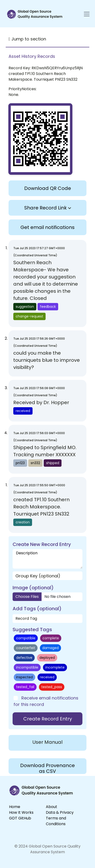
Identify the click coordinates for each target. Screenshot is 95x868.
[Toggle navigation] (84, 14)
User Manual (47, 742)
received (47, 677)
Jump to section (27, 39)
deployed (47, 658)
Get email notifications (47, 227)
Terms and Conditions (56, 821)
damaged (50, 648)
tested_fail (25, 687)
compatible (26, 638)
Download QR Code (48, 188)
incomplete (55, 667)
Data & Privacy (60, 812)
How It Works (21, 812)
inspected (24, 677)
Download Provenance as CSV (47, 768)
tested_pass (52, 687)
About (52, 807)
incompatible (27, 667)
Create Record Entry (48, 719)
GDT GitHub (20, 818)
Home (15, 807)
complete (51, 638)
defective (24, 658)
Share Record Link (48, 208)
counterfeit (26, 648)
